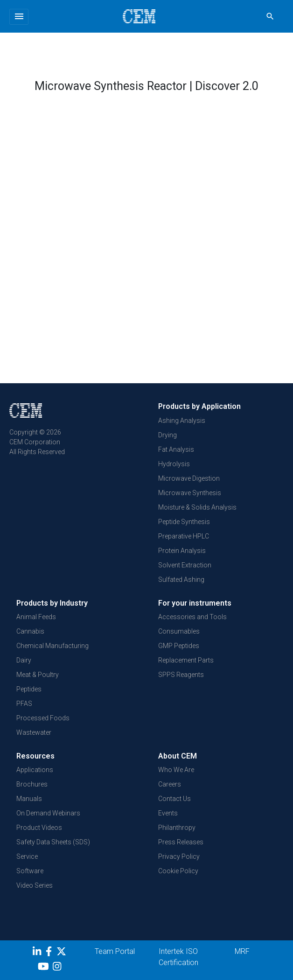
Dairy (24, 660)
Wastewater (34, 732)
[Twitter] (63, 953)
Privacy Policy (179, 856)
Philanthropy (177, 828)
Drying (167, 435)
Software (30, 871)
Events (168, 813)
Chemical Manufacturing (52, 646)
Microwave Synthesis (190, 493)
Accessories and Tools (192, 617)
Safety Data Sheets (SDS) (53, 842)
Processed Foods (43, 718)
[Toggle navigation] (19, 17)
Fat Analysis (176, 449)
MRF (242, 951)
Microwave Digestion (189, 478)
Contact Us (174, 799)
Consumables (179, 631)
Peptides (29, 689)
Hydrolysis (174, 464)
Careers (170, 784)
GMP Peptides (179, 646)
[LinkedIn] (38, 953)
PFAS (24, 704)
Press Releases (181, 842)
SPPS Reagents (181, 675)
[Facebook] (51, 953)
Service (27, 856)
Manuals (29, 799)
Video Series (35, 885)
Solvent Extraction (185, 565)
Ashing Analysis (182, 421)
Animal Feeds (36, 617)
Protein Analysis (182, 551)
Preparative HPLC (184, 536)
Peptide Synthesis (184, 522)
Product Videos (39, 828)
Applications (35, 770)
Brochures (32, 784)
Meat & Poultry (38, 675)
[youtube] (45, 968)
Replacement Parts (186, 660)
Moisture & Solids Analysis (197, 507)
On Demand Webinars (48, 813)
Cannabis (30, 631)
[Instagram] (58, 968)
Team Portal (115, 951)
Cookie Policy (178, 871)
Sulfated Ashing (181, 580)
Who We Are (176, 770)
